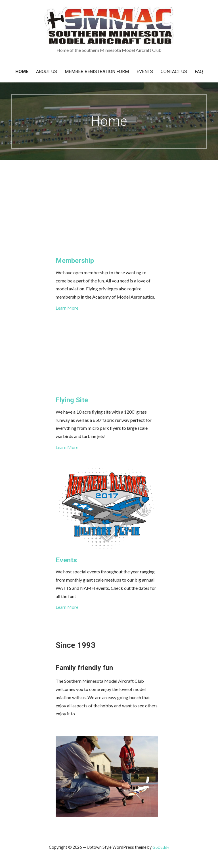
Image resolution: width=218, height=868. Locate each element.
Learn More (67, 308)
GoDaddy (161, 847)
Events (145, 72)
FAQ (199, 72)
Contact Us (174, 72)
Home (22, 72)
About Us (47, 72)
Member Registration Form (97, 72)
